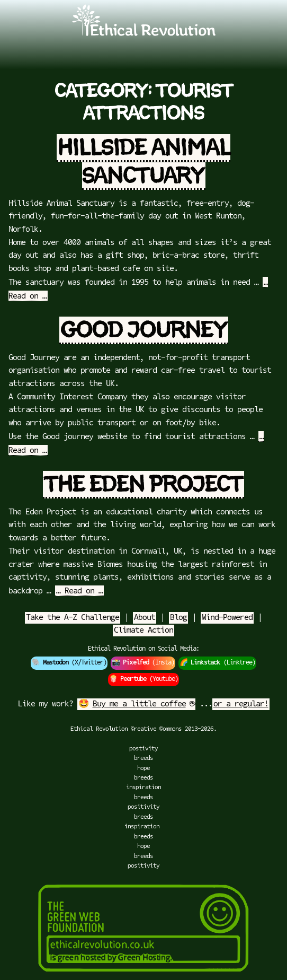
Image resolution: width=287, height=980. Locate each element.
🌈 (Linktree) (217, 663)
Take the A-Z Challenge (73, 618)
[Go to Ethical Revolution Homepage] (144, 34)
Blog (178, 618)
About (145, 618)
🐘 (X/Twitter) (69, 663)
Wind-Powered (227, 618)
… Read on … (79, 591)
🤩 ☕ (136, 704)
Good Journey (144, 330)
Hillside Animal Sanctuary (144, 162)
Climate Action (143, 631)
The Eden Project (143, 485)
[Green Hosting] (143, 975)
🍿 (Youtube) (143, 679)
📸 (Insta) (143, 663)
